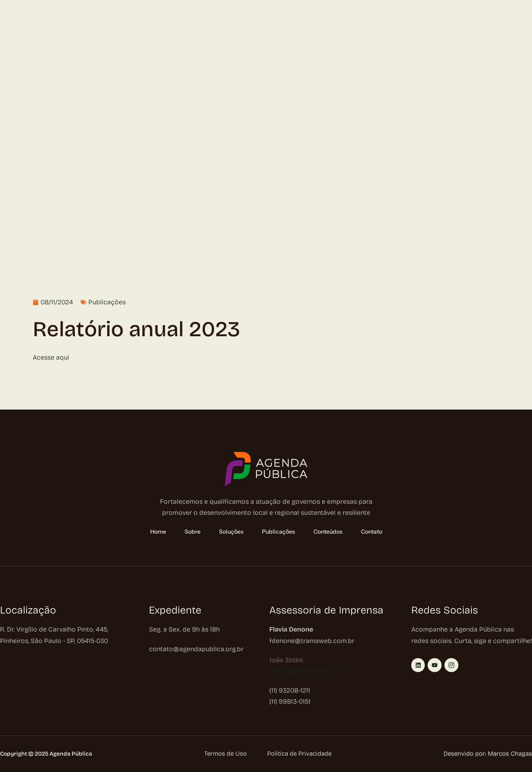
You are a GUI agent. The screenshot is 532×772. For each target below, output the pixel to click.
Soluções (92, 23)
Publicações (136, 23)
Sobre (52, 23)
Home (21, 23)
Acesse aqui (51, 357)
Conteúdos (180, 23)
